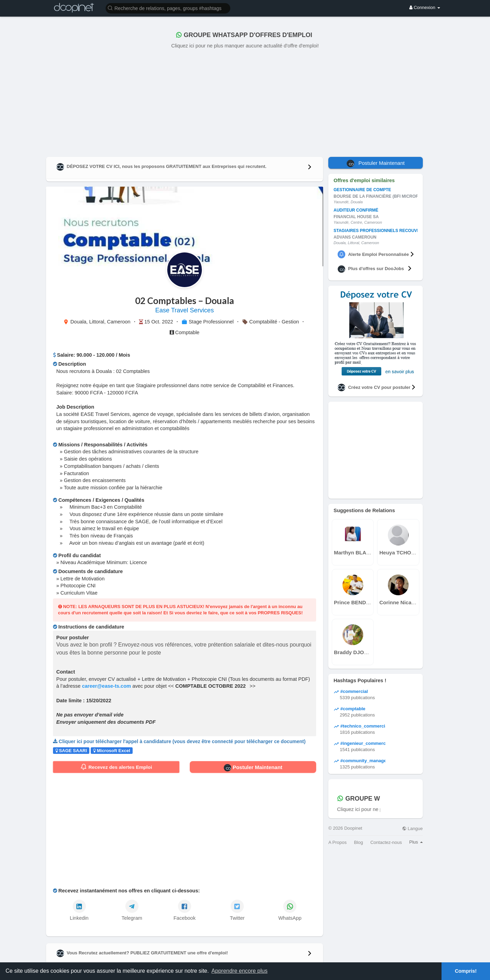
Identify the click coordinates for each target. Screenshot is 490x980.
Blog (358, 842)
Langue (412, 828)
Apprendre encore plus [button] (240, 971)
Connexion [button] (425, 7)
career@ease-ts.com (107, 686)
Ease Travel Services (184, 310)
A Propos (337, 842)
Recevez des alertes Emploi (116, 767)
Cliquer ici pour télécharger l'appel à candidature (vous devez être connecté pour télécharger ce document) (182, 741)
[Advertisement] (245, 101)
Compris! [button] (466, 971)
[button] (168, 8)
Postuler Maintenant (253, 768)
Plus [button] (416, 842)
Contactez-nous (386, 842)
